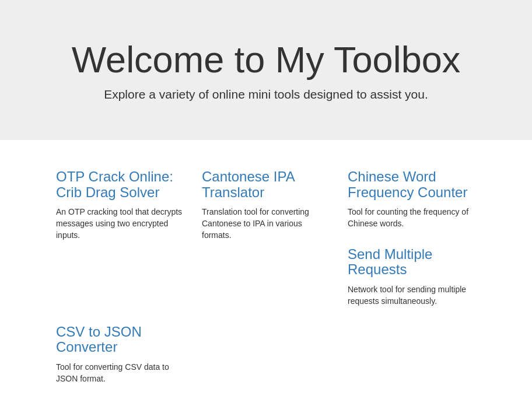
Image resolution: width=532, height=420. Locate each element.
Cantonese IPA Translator (248, 184)
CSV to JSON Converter (99, 339)
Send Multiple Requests (390, 262)
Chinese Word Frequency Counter (407, 184)
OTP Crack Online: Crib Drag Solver (115, 184)
